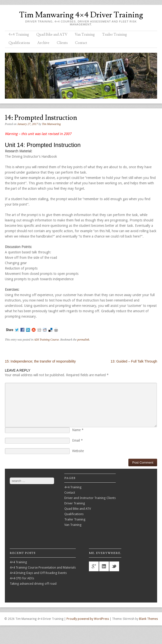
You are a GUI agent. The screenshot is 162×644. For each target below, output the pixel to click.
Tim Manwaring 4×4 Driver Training (81, 15)
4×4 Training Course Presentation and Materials (43, 567)
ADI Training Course (46, 340)
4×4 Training (19, 35)
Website (78, 451)
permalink (83, 340)
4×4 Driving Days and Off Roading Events (38, 573)
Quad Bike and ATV (52, 35)
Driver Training (75, 503)
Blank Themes (148, 619)
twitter (114, 566)
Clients (62, 43)
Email (77, 440)
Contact (81, 43)
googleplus (94, 566)
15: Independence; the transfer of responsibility (40, 361)
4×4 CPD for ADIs (22, 578)
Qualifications (19, 43)
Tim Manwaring (51, 124)
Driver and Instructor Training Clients (90, 498)
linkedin (104, 566)
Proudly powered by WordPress (88, 619)
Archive (43, 43)
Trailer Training (114, 35)
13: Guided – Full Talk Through (134, 361)
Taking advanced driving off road (33, 584)
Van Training (85, 35)
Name (78, 430)
